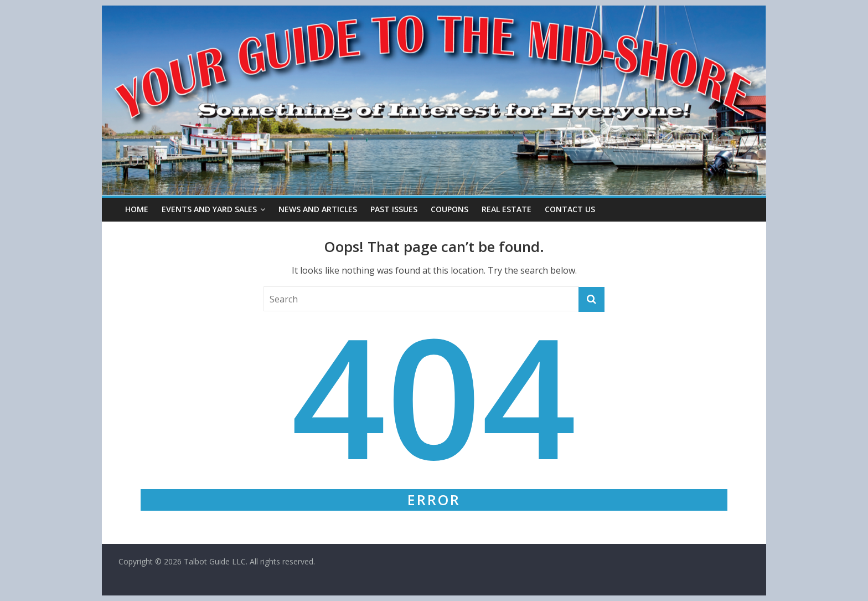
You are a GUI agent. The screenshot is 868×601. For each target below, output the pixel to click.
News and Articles (318, 209)
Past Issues (394, 209)
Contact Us (570, 209)
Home (137, 209)
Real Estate (507, 209)
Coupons (449, 209)
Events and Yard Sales (209, 209)
